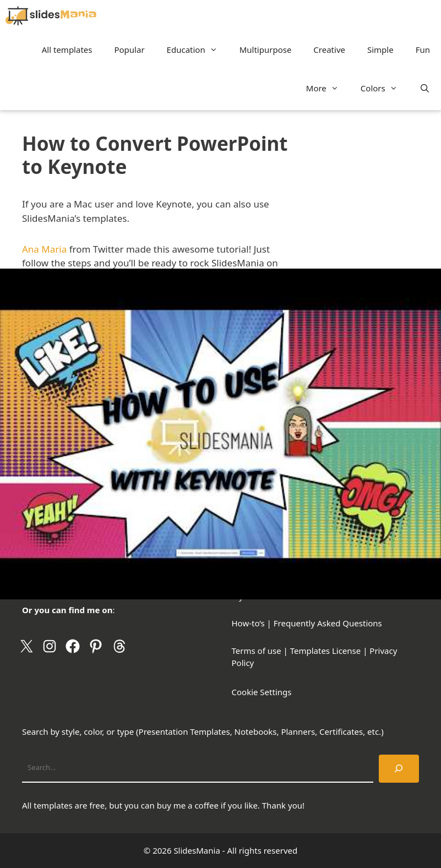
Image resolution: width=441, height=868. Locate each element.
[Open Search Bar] (425, 88)
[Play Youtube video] (220, 434)
